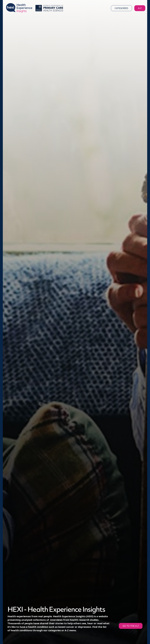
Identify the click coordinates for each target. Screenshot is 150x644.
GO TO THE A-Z (131, 626)
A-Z (140, 8)
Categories (121, 8)
